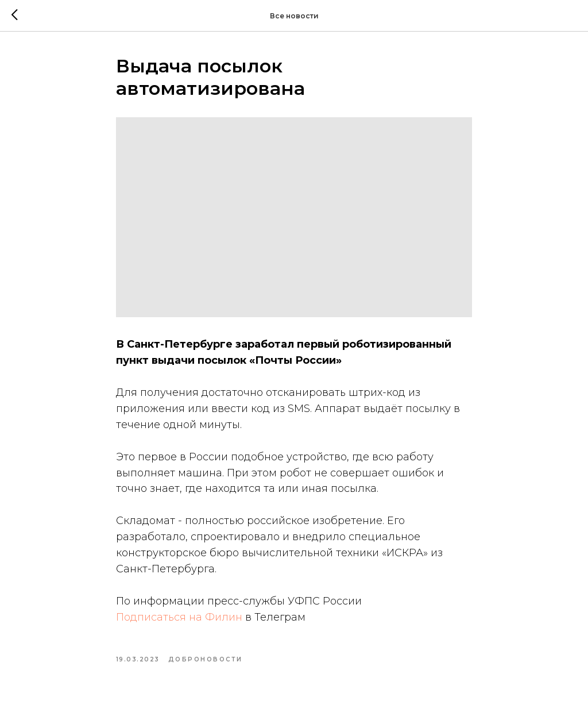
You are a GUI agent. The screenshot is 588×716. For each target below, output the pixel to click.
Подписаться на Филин (179, 617)
